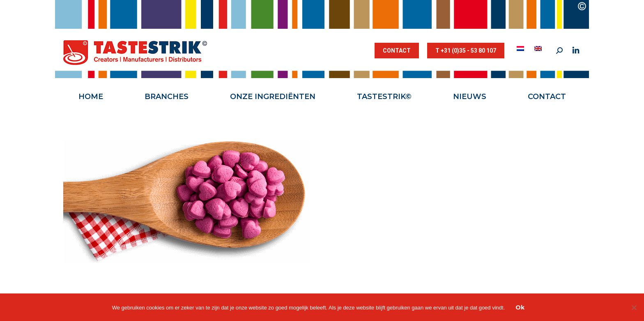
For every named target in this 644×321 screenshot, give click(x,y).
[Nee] (634, 307)
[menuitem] (521, 48)
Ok (520, 307)
